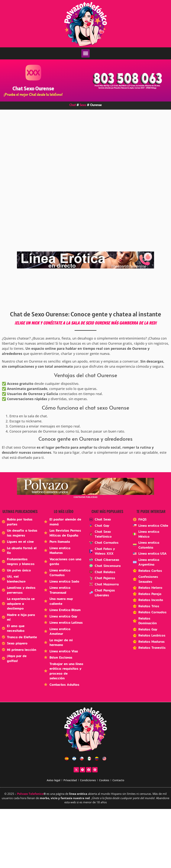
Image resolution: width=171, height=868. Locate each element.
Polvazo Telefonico (30, 794)
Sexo (83, 105)
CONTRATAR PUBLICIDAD (85, 497)
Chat (73, 105)
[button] (85, 53)
